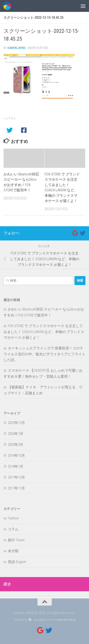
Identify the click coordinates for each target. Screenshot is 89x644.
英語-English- (17, 562)
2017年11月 (16, 488)
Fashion (13, 518)
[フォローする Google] (75, 233)
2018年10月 (16, 456)
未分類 (13, 551)
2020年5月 (16, 445)
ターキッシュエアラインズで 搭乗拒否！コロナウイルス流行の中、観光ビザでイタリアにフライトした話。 (44, 354)
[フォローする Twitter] (83, 233)
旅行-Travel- (16, 540)
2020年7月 (16, 434)
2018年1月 (16, 466)
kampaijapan (16, 48)
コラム (13, 529)
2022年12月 (16, 423)
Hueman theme (66, 620)
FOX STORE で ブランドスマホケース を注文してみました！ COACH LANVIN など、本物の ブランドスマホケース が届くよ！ (44, 332)
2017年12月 (16, 477)
